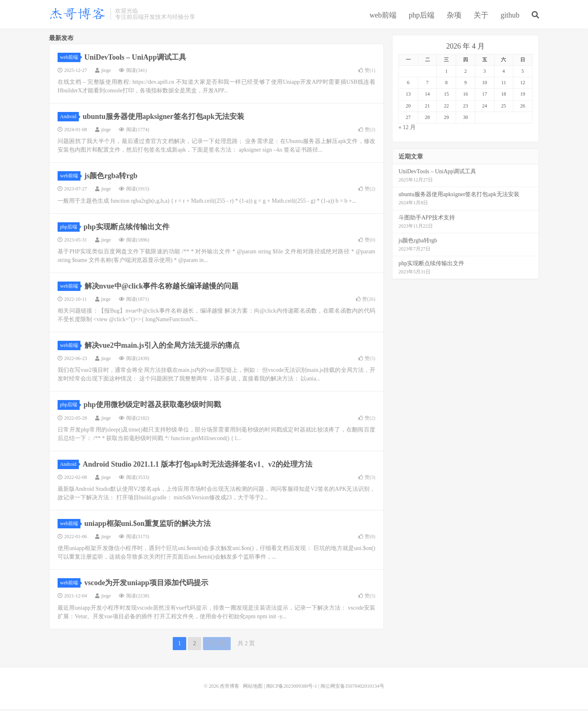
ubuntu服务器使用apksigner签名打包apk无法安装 (164, 118)
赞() (367, 72)
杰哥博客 (78, 15)
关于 (481, 16)
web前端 (383, 16)
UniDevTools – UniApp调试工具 (135, 59)
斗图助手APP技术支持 (427, 220)
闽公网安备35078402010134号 (352, 688)
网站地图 (253, 688)
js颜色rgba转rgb (111, 178)
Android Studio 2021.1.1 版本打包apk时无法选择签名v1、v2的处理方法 (198, 466)
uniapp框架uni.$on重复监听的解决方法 (148, 525)
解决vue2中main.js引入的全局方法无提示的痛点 (162, 348)
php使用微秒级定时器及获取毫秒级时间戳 (152, 407)
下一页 (217, 645)
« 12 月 (407, 129)
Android (69, 118)
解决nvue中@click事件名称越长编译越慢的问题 (162, 288)
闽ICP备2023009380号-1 (292, 688)
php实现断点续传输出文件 (127, 229)
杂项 (454, 16)
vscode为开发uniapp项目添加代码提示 (146, 585)
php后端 (422, 16)
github (510, 16)
